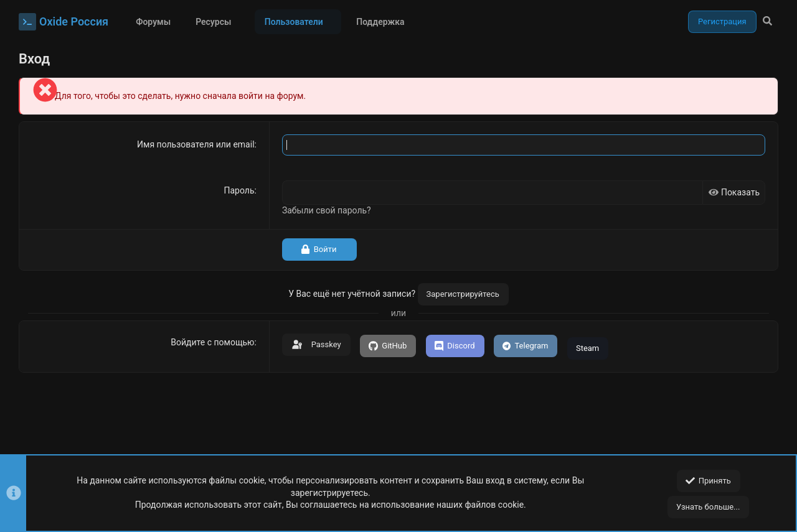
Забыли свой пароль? (327, 210)
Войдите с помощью (212, 342)
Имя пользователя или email (196, 144)
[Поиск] (767, 22)
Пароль (239, 190)
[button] (241, 22)
